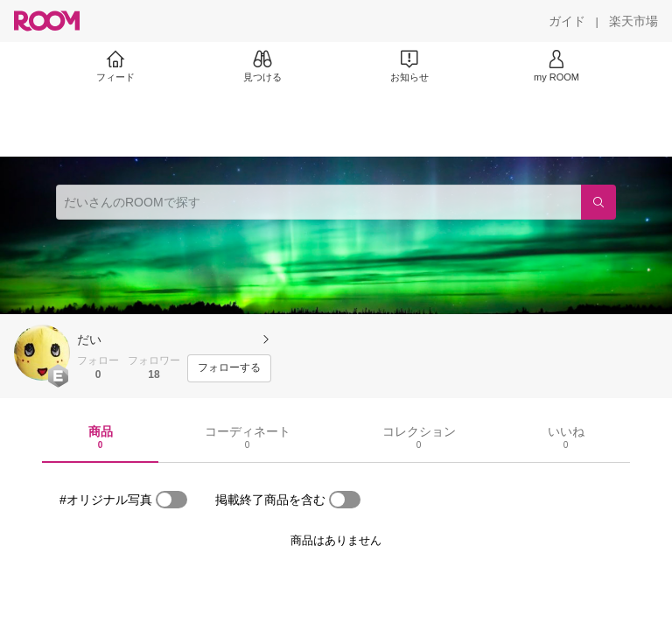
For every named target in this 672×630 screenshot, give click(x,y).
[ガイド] (567, 21)
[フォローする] (229, 368)
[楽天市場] (633, 21)
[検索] (598, 202)
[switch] (171, 500)
